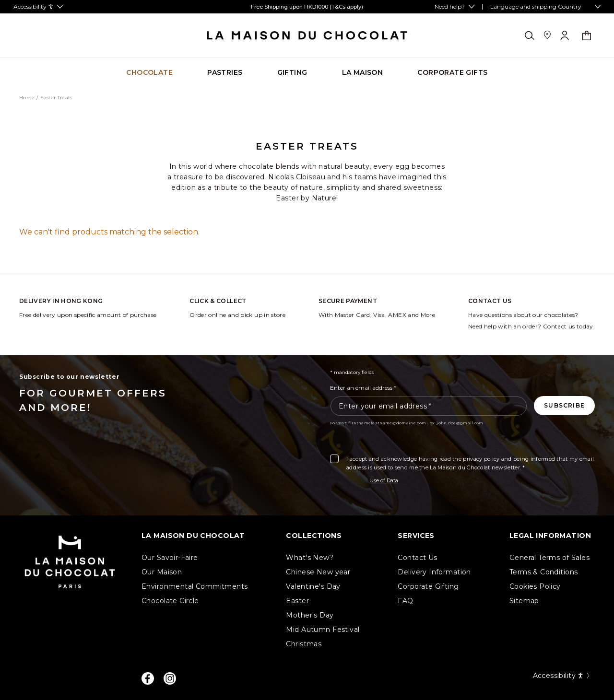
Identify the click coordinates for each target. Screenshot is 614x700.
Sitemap (524, 601)
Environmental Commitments (195, 586)
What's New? (310, 558)
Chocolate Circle (170, 601)
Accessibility (562, 676)
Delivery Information (434, 572)
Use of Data (384, 480)
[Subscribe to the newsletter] (564, 406)
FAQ (405, 601)
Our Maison (162, 572)
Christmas (304, 644)
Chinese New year (318, 572)
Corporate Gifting (428, 586)
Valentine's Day (313, 586)
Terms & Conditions (544, 572)
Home (27, 98)
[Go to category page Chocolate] (149, 73)
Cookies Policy (535, 586)
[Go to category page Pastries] (225, 73)
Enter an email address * (363, 388)
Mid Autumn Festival (323, 630)
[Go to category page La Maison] (363, 73)
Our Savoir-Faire (170, 558)
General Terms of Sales (549, 558)
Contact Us (417, 558)
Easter (297, 601)
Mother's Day (310, 615)
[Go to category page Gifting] (292, 73)
